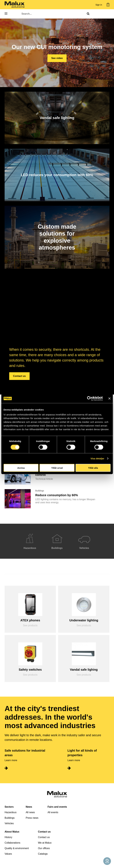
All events (53, 812)
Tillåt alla (93, 468)
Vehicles (9, 823)
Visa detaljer (97, 458)
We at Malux (45, 843)
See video (57, 58)
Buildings (10, 818)
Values (8, 854)
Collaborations (12, 843)
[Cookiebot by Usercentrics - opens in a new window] (89, 399)
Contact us (19, 376)
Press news (32, 818)
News (29, 807)
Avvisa (21, 468)
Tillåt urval (57, 468)
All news (30, 812)
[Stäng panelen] (109, 399)
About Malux (12, 832)
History (8, 837)
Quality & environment (17, 848)
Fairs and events (57, 807)
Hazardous (11, 812)
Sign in (99, 5)
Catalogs (43, 854)
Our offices (44, 848)
